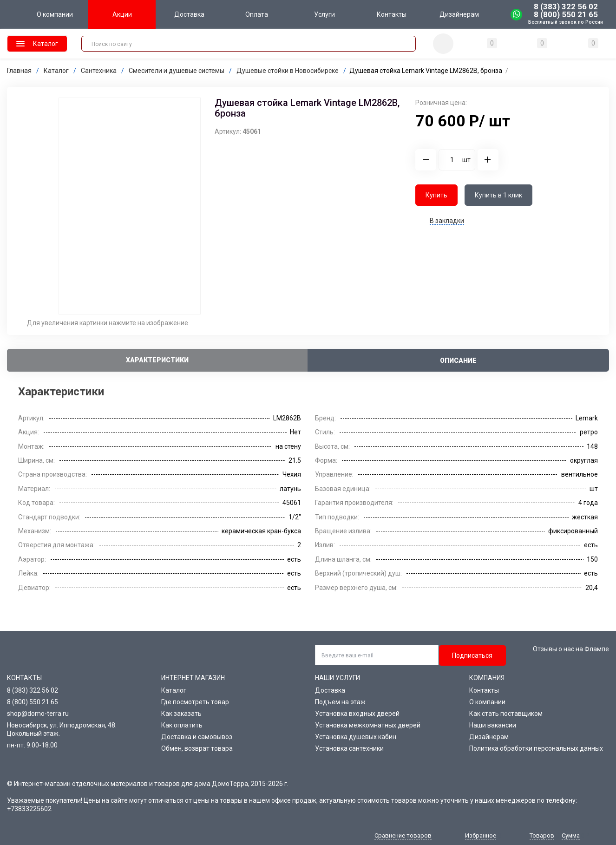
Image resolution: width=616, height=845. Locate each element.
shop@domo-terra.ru (38, 714)
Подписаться (472, 655)
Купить (436, 195)
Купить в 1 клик (498, 195)
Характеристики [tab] (157, 360)
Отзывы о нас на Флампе (571, 649)
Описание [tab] (458, 360)
